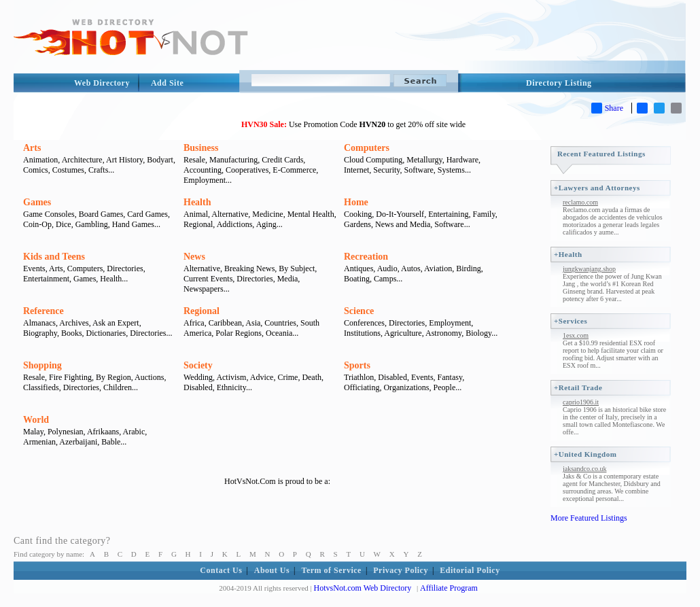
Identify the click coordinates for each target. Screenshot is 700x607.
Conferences (364, 323)
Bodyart (160, 160)
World (36, 420)
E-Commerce (294, 170)
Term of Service (332, 570)
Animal (196, 214)
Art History (124, 160)
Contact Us (221, 570)
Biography (40, 333)
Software (419, 170)
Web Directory (102, 83)
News (194, 257)
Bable (111, 442)
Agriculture (403, 333)
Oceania (279, 333)
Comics (36, 170)
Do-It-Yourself (400, 214)
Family (484, 214)
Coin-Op (37, 224)
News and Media (403, 224)
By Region (113, 377)
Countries (280, 323)
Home (356, 202)
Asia (253, 323)
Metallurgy (424, 160)
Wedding (198, 377)
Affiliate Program (449, 588)
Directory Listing (559, 83)
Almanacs (39, 323)
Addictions (235, 224)
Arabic (134, 432)
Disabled (198, 387)
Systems (451, 170)
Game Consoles (49, 214)
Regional (198, 224)
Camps (385, 279)
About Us (272, 570)
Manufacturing (233, 160)
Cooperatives (247, 170)
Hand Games (133, 224)
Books (72, 333)
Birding (469, 268)
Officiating (362, 387)
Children (118, 387)
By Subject (297, 268)
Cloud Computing (373, 160)
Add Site (167, 83)
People (445, 387)
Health (197, 202)
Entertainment (46, 279)
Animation (40, 160)
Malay (33, 432)
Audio (387, 268)
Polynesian (66, 432)
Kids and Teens (54, 257)
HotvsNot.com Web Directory (363, 588)
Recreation (366, 257)
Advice (262, 377)
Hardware (462, 160)
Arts (32, 148)
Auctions (149, 377)
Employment (205, 180)
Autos (411, 268)
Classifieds (41, 387)
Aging (266, 224)
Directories (125, 268)
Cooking (358, 214)
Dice (64, 224)
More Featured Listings (589, 518)
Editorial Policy (470, 570)
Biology (478, 333)
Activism (231, 377)
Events (34, 268)
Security (386, 170)
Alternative (230, 214)
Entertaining (448, 214)
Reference (43, 311)
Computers (367, 148)
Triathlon (359, 377)
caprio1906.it (581, 402)
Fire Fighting (70, 377)
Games (37, 202)
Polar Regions (239, 333)
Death (312, 377)
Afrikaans (103, 432)
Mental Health (311, 214)
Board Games (101, 214)
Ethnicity (231, 387)
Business (201, 148)
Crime (287, 377)
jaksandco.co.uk (584, 469)
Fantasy (450, 377)
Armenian (39, 442)
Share (607, 108)
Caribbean (225, 323)
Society (198, 365)
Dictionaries (106, 333)
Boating (357, 279)
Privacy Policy (401, 570)
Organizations (406, 387)
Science (359, 311)
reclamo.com (580, 202)
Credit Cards (282, 160)
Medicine (267, 214)
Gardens (357, 224)
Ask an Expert (116, 323)
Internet (356, 170)
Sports (357, 365)
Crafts (98, 170)
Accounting (203, 170)
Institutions (362, 333)
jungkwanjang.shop (589, 269)
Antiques (358, 268)
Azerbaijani (78, 442)
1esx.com (576, 335)
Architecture (82, 160)
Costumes (68, 170)
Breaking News (249, 268)
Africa (194, 323)
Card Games (147, 214)
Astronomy (443, 333)
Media (288, 279)
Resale (194, 160)
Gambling (92, 224)
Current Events (208, 279)
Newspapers (204, 289)
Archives (74, 323)
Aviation (438, 268)
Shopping (42, 365)
